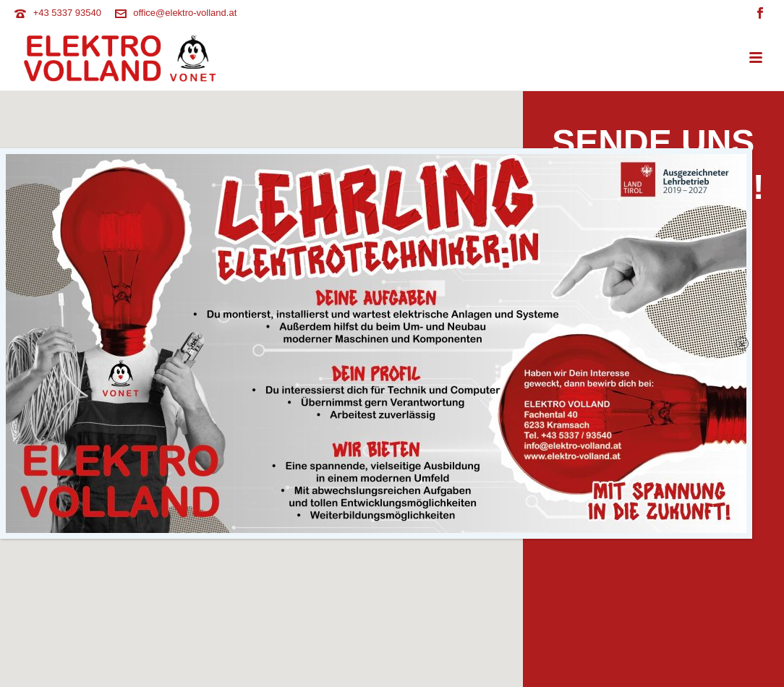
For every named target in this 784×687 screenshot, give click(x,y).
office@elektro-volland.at (185, 13)
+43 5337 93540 (67, 13)
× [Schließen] (742, 372)
